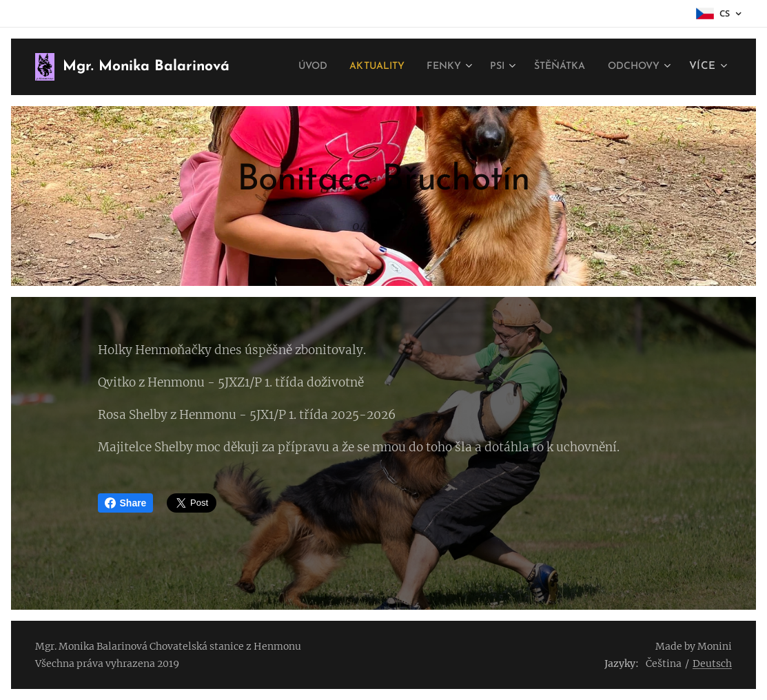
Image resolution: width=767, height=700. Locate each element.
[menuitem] (373, 67)
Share (126, 503)
